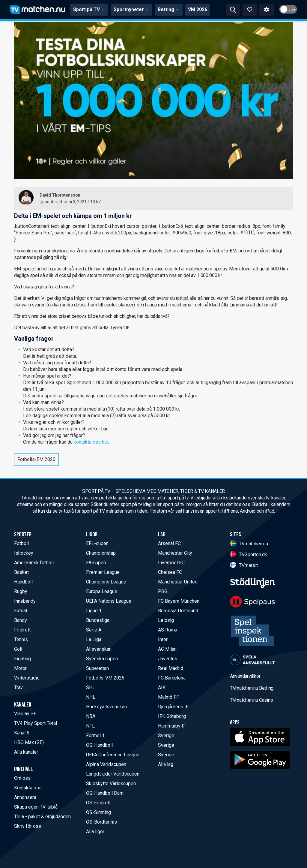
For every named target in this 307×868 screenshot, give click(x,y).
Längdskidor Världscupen (113, 774)
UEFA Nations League (109, 601)
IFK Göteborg (172, 716)
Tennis (21, 639)
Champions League (106, 582)
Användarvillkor (245, 676)
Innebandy (25, 601)
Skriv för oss (28, 826)
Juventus (168, 659)
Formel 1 (95, 735)
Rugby (21, 591)
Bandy (21, 620)
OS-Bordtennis (101, 822)
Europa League (102, 591)
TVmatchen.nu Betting (252, 688)
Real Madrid (171, 668)
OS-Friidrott (98, 803)
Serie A (94, 630)
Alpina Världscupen (106, 764)
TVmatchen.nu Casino (251, 700)
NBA (91, 716)
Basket (21, 572)
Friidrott (22, 630)
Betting (169, 9)
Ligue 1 (94, 611)
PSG (163, 591)
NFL (90, 726)
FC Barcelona (172, 678)
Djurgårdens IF (173, 707)
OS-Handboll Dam (105, 793)
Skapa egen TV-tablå (36, 807)
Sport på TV (89, 9)
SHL (91, 687)
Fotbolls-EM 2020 (36, 459)
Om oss (22, 778)
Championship (101, 553)
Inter (163, 639)
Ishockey (24, 553)
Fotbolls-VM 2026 (105, 678)
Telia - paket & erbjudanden (42, 817)
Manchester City (175, 553)
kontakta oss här (91, 442)
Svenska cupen (102, 659)
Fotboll (21, 543)
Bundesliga (98, 620)
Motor (20, 668)
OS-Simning (98, 812)
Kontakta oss (28, 788)
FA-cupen (96, 563)
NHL (91, 697)
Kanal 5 (22, 733)
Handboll (23, 582)
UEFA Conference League (113, 755)
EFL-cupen (97, 543)
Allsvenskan (99, 649)
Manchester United (178, 582)
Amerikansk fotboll (34, 563)
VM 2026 (198, 9)
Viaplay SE (25, 714)
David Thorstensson (60, 195)
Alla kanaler (26, 752)
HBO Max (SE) (29, 742)
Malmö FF (168, 697)
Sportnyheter (131, 9)
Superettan (97, 668)
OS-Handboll (99, 745)
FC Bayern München (179, 601)
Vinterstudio (27, 678)
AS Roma (168, 630)
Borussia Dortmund (178, 611)
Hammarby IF (172, 726)
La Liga (94, 639)
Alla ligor (95, 832)
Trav (18, 687)
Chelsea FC (170, 572)
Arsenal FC (169, 543)
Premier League (103, 572)
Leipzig (166, 620)
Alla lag (166, 764)
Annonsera (25, 797)
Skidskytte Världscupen (111, 784)
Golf (18, 649)
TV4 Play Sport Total (36, 723)
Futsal (21, 611)
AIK (162, 687)
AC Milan (167, 649)
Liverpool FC (171, 563)
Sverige (166, 735)
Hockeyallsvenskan (106, 707)
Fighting (22, 659)
